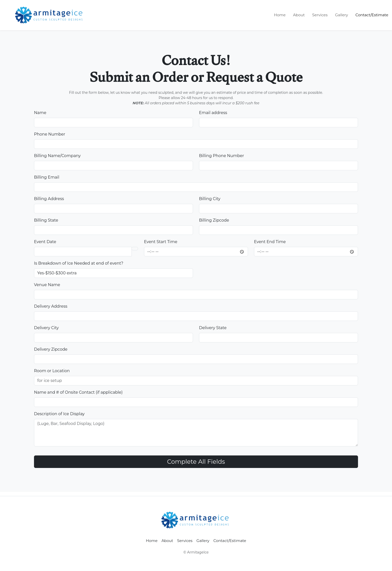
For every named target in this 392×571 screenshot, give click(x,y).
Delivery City (46, 328)
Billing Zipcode (214, 220)
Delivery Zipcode (51, 349)
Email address (213, 113)
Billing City (210, 199)
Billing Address (49, 199)
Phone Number (50, 134)
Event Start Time (161, 242)
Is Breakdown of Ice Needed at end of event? (79, 263)
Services (320, 15)
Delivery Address (51, 306)
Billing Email (47, 177)
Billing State (46, 220)
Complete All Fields (196, 462)
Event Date (45, 242)
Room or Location (52, 371)
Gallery (341, 15)
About (299, 15)
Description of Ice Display (59, 414)
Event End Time (270, 242)
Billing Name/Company (57, 156)
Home (280, 15)
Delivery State (213, 328)
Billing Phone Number (221, 156)
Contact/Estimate (372, 15)
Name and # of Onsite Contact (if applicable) (78, 392)
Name (40, 113)
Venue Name (47, 285)
